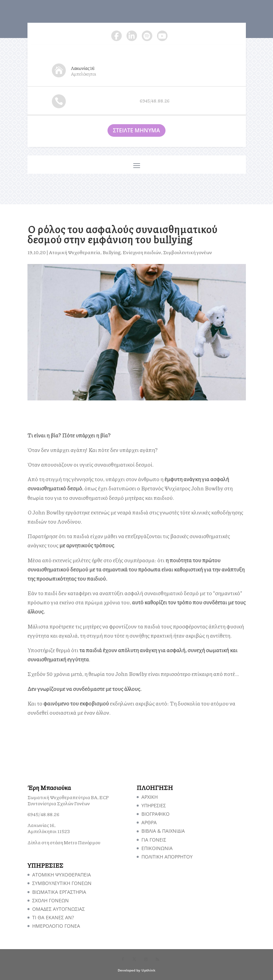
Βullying (111, 252)
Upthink (148, 970)
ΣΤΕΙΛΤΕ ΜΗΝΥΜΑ (136, 130)
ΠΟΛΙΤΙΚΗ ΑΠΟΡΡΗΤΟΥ (167, 857)
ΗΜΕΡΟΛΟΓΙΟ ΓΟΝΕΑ (56, 926)
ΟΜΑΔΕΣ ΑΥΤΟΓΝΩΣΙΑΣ (58, 909)
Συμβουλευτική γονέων (188, 252)
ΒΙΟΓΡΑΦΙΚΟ (155, 814)
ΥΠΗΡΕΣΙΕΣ (154, 805)
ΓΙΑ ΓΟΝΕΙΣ (154, 840)
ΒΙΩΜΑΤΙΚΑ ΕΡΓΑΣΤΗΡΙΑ (59, 892)
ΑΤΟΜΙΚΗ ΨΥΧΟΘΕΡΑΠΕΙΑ (62, 875)
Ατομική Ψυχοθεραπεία (75, 252)
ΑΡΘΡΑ (149, 822)
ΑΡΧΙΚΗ (150, 797)
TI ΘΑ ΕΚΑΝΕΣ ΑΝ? (53, 917)
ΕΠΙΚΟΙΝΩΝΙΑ (157, 848)
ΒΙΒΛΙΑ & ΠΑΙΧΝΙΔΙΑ (163, 831)
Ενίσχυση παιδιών (142, 252)
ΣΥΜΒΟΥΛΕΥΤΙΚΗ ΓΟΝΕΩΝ (62, 883)
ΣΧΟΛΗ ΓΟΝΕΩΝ (51, 900)
